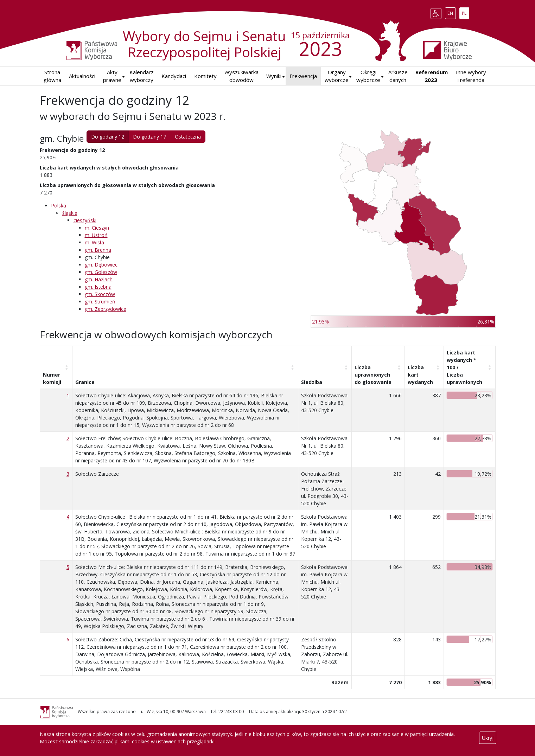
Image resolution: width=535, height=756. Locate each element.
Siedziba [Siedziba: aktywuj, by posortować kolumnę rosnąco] (312, 382)
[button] (274, 76)
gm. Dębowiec (101, 265)
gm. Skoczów (100, 294)
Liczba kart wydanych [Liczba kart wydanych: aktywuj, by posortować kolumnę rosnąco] (420, 375)
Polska (59, 206)
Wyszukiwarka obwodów (241, 76)
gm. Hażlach (99, 279)
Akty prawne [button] (112, 76)
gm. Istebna (98, 287)
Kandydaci (174, 76)
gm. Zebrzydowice (106, 309)
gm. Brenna (98, 250)
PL (465, 12)
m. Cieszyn (97, 228)
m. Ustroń (96, 235)
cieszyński (85, 220)
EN (451, 12)
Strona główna (52, 76)
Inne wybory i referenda (471, 76)
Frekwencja (303, 76)
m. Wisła (94, 242)
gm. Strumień (100, 302)
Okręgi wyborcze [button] (368, 76)
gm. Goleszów (101, 272)
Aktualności (82, 76)
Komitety (205, 76)
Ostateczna (188, 137)
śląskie (70, 213)
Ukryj (488, 738)
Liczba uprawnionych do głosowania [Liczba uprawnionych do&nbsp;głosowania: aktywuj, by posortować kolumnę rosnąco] (373, 375)
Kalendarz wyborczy (142, 76)
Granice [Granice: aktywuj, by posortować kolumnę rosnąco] (85, 382)
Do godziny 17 (149, 137)
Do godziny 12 (108, 137)
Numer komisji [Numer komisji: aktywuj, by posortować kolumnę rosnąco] (52, 378)
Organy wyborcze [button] (337, 76)
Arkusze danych (398, 76)
